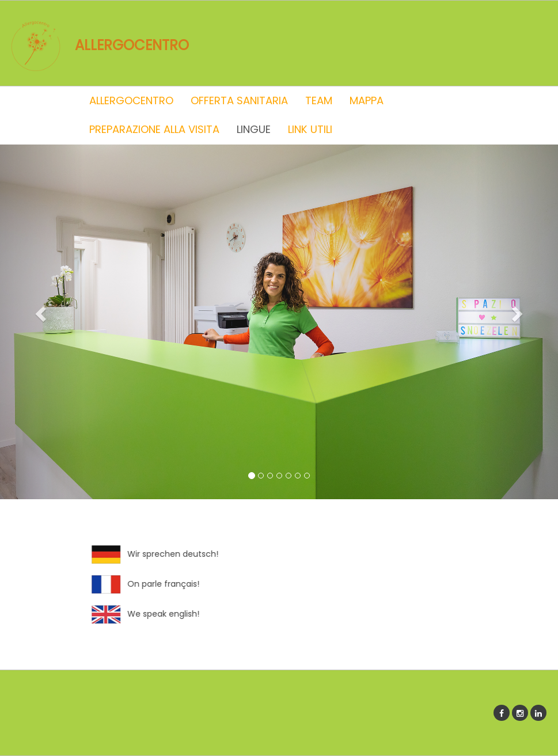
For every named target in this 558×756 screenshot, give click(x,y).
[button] (42, 313)
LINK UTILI (310, 129)
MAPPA (367, 100)
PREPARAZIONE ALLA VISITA (154, 129)
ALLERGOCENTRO (131, 100)
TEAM (319, 100)
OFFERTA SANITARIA (239, 100)
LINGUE (254, 129)
